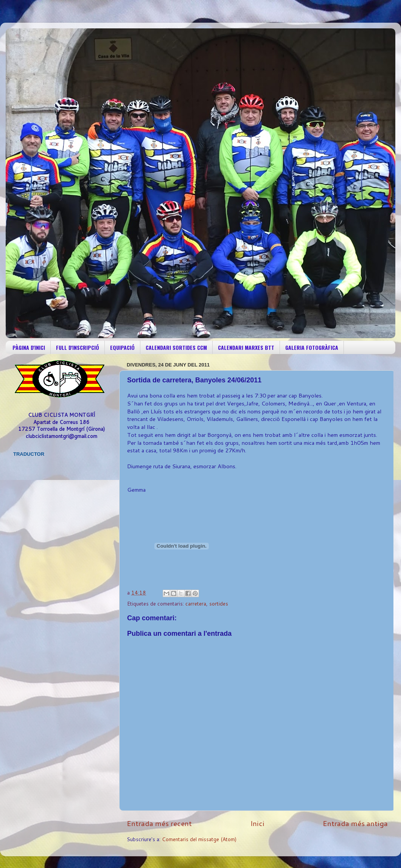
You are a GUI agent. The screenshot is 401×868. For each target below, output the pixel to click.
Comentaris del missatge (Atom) (199, 839)
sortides (219, 603)
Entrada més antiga (355, 823)
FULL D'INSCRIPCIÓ (78, 347)
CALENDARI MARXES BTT (246, 347)
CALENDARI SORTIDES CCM (176, 347)
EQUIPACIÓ (122, 347)
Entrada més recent (159, 823)
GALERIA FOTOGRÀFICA (312, 347)
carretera (196, 603)
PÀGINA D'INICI (29, 347)
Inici (257, 823)
